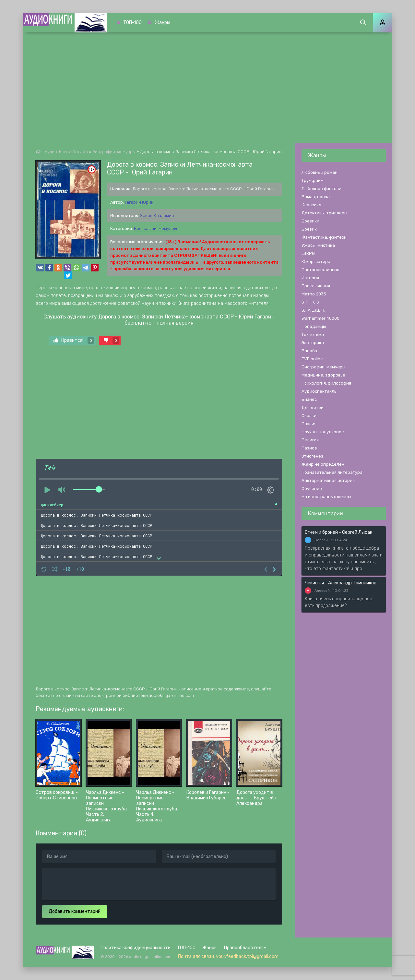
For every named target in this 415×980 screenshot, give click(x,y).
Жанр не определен (323, 464)
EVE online (312, 359)
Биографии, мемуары (155, 228)
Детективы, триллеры (324, 213)
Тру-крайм (313, 180)
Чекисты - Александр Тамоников (341, 583)
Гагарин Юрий (139, 202)
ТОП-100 (132, 23)
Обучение (312, 489)
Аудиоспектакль (319, 391)
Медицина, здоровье (323, 375)
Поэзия (309, 424)
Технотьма (313, 335)
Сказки (309, 416)
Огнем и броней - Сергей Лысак (338, 532)
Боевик (309, 229)
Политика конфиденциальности (136, 948)
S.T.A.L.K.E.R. (313, 310)
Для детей (313, 407)
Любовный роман (320, 172)
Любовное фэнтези (321, 189)
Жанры (162, 23)
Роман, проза (316, 197)
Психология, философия (326, 383)
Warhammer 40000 (320, 318)
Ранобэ (309, 351)
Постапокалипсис (320, 270)
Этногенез (312, 456)
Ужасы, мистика (318, 245)
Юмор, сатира (316, 262)
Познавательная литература (332, 472)
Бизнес (309, 399)
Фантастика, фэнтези (324, 237)
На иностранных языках (326, 497)
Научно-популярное (323, 432)
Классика (311, 205)
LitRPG (308, 253)
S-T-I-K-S (310, 302)
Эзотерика (313, 343)
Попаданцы (314, 326)
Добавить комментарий (75, 911)
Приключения (316, 286)
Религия (310, 440)
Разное (309, 448)
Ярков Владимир (157, 215)
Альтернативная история (328, 480)
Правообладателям (245, 948)
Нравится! (74, 341)
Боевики (310, 221)
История (310, 278)
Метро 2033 (314, 294)
